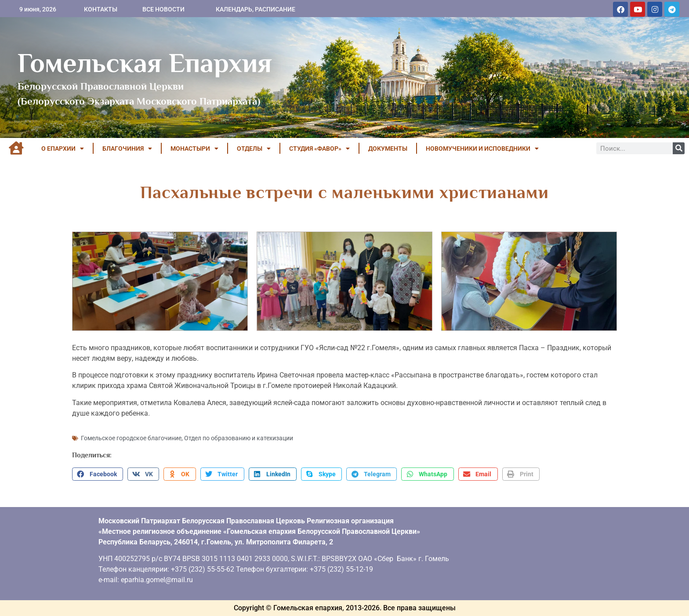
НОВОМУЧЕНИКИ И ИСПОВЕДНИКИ (482, 149)
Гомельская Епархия (145, 63)
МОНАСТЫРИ (194, 149)
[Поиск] (679, 148)
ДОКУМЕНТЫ (388, 149)
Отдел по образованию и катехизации (239, 438)
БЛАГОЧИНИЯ (127, 149)
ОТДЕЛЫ (254, 149)
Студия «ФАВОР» (319, 149)
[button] (98, 474)
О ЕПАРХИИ (63, 149)
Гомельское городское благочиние (131, 438)
